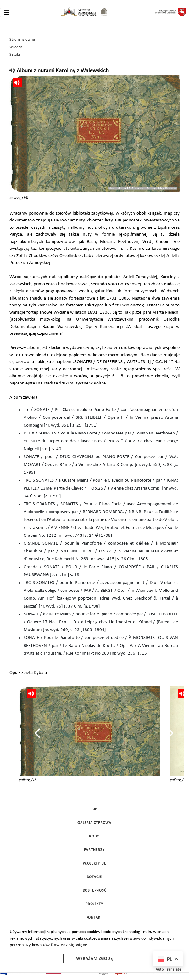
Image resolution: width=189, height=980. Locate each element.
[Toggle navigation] (7, 13)
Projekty (94, 904)
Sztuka (15, 55)
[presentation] (37, 733)
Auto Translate (169, 970)
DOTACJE (94, 877)
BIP (94, 809)
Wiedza (16, 47)
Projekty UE (94, 864)
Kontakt (94, 918)
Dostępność (94, 891)
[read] (12, 71)
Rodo (94, 837)
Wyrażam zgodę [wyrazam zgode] (94, 959)
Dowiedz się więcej (69, 945)
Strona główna (22, 40)
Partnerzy (94, 850)
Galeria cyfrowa (94, 823)
